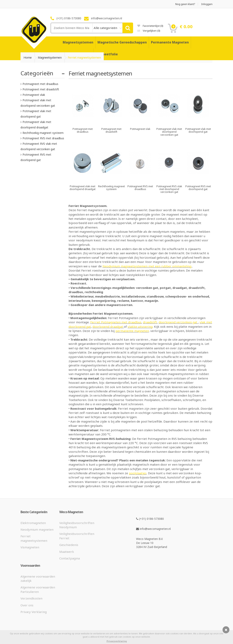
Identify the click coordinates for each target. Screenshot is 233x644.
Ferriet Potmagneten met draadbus (116, 322)
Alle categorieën (106, 28)
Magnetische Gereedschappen (122, 42)
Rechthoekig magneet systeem (43, 133)
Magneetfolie (107, 54)
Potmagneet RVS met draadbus (43, 138)
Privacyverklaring (117, 641)
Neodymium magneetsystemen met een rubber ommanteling (147, 266)
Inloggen (207, 4)
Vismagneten (30, 547)
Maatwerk (67, 552)
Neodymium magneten (37, 529)
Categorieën (37, 73)
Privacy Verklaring (34, 612)
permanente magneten (132, 331)
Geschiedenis (69, 545)
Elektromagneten (33, 523)
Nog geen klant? (185, 4)
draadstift (150, 322)
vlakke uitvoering (140, 327)
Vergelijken (149, 31)
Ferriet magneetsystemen (34, 538)
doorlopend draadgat (108, 327)
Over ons (27, 605)
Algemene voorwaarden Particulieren (38, 589)
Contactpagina (70, 558)
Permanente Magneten (170, 42)
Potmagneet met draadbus (40, 84)
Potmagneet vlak (34, 95)
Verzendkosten (31, 598)
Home (28, 57)
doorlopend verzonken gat (178, 322)
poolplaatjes (138, 473)
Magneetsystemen (78, 42)
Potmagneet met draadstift (41, 89)
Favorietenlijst (150, 26)
